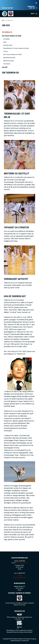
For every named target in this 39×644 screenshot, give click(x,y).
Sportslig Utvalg (8, 45)
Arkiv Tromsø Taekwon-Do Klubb (12, 55)
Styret (5, 42)
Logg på (20, 576)
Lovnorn (6, 51)
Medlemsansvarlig (8, 61)
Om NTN (5, 67)
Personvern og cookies (20, 578)
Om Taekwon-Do (7, 32)
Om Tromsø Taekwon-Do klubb (12, 36)
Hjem (3, 20)
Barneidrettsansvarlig (9, 58)
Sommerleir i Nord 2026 (31, 7)
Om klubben (7, 64)
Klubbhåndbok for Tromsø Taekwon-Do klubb (16, 48)
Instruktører (6, 39)
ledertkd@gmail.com (22, 563)
